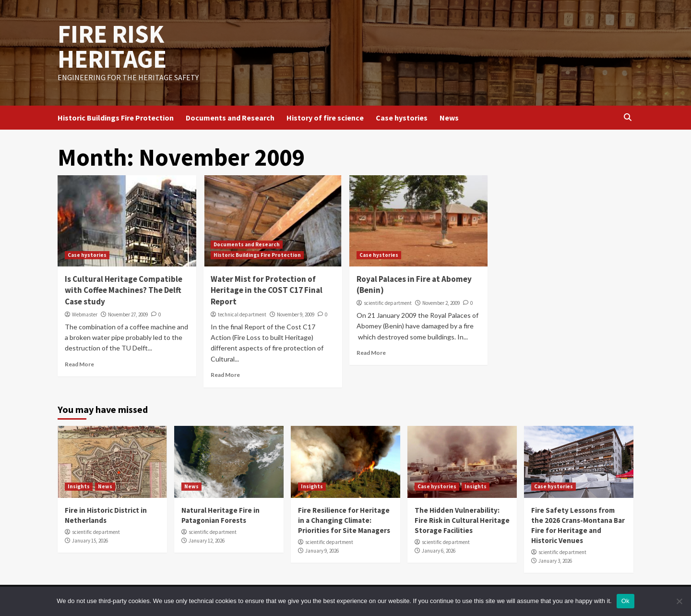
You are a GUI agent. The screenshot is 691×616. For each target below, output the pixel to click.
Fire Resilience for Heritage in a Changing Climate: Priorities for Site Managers (344, 520)
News (449, 118)
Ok (625, 601)
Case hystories (402, 118)
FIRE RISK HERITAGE (112, 46)
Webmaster (85, 314)
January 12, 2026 (207, 541)
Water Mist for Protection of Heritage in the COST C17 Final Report (267, 290)
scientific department (388, 303)
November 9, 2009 (296, 314)
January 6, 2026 (439, 551)
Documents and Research (230, 118)
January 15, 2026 (90, 541)
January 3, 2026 (555, 561)
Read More (79, 364)
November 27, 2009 (128, 314)
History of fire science (325, 118)
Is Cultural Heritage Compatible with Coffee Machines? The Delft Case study (124, 290)
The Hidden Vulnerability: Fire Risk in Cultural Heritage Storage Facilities (462, 520)
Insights (79, 486)
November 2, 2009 (441, 303)
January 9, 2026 (322, 551)
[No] (679, 601)
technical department (242, 314)
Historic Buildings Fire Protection (116, 118)
